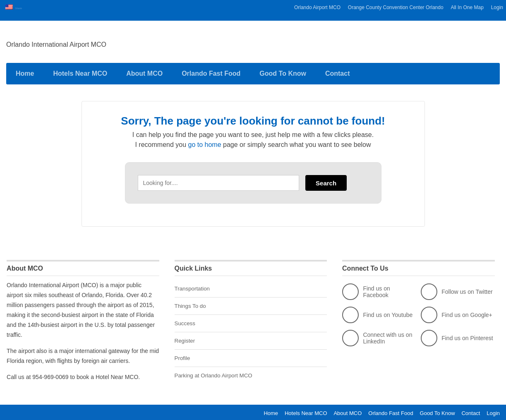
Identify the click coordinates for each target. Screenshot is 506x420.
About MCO (144, 69)
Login (497, 7)
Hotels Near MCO (80, 69)
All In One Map (467, 7)
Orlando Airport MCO (317, 7)
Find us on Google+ (457, 311)
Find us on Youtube (377, 311)
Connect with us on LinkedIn (377, 334)
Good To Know (283, 69)
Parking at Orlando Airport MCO (216, 369)
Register (185, 335)
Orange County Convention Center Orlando (396, 7)
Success (186, 318)
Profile (183, 352)
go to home (205, 140)
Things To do (191, 301)
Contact (338, 69)
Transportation (193, 284)
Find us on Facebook (366, 288)
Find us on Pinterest (457, 334)
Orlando (24, 7)
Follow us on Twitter (457, 288)
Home (25, 69)
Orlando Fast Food (211, 69)
